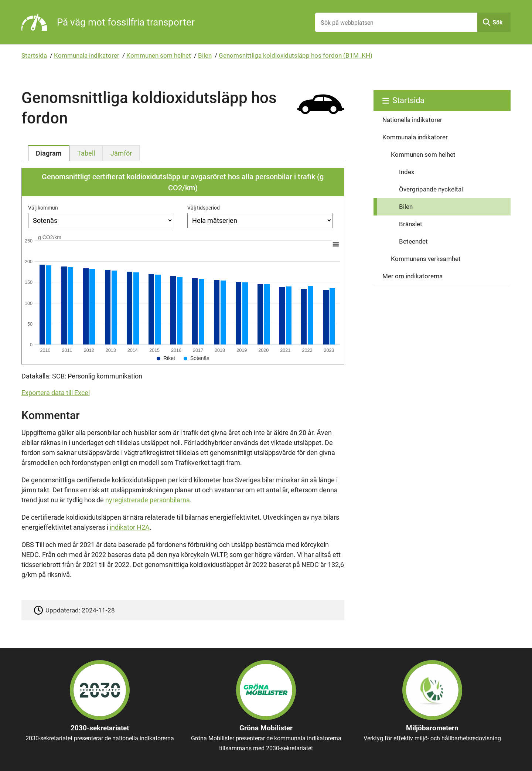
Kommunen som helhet (159, 55)
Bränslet (411, 224)
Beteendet (413, 241)
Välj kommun (43, 208)
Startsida (34, 55)
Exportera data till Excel (56, 393)
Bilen (205, 55)
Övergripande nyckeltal (431, 189)
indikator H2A (130, 527)
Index (407, 172)
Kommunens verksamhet (426, 259)
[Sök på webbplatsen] (396, 22)
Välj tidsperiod (204, 208)
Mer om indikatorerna (412, 276)
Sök (498, 22)
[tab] (49, 153)
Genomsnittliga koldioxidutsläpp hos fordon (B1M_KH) (296, 55)
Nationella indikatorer (412, 120)
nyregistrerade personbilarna (148, 500)
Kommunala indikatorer (87, 55)
